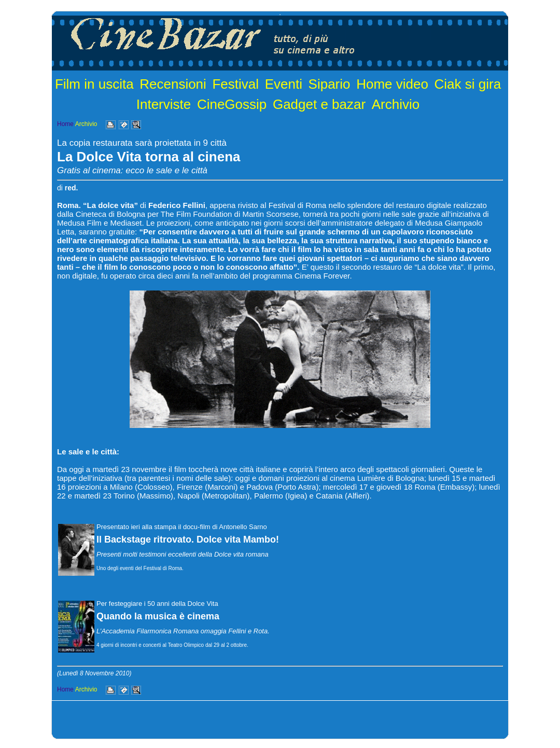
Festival (235, 84)
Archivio (396, 104)
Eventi (284, 84)
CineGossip (232, 104)
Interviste (164, 104)
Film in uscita (94, 84)
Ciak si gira (468, 84)
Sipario (330, 84)
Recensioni (173, 84)
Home (65, 124)
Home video (392, 84)
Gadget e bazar (319, 104)
